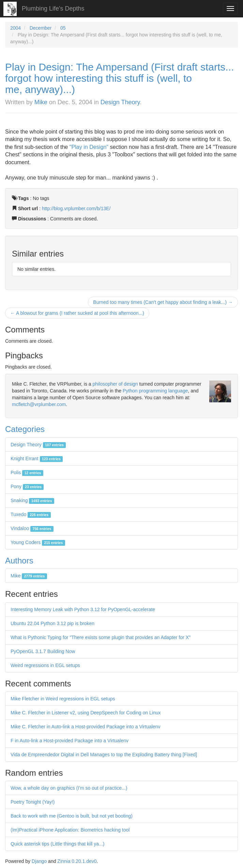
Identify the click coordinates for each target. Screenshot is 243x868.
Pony (27, 486)
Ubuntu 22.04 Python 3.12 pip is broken (52, 623)
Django (39, 861)
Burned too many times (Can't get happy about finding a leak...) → (163, 302)
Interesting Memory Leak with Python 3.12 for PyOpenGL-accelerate (83, 609)
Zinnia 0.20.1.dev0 (77, 861)
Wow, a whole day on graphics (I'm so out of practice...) (69, 788)
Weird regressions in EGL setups (45, 665)
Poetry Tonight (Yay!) (33, 802)
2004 (16, 28)
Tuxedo (31, 514)
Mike (41, 102)
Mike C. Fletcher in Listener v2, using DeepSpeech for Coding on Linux (86, 713)
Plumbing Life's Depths (53, 9)
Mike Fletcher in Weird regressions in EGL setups (63, 699)
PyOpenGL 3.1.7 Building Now (43, 651)
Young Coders (38, 542)
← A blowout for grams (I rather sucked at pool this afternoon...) (77, 313)
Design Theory (120, 102)
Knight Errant (37, 459)
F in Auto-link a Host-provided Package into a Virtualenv (70, 741)
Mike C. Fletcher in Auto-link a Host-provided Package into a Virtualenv (85, 727)
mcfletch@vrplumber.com (39, 404)
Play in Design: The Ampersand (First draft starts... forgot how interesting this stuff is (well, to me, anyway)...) (119, 78)
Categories (25, 429)
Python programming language (155, 391)
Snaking (32, 500)
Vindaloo (32, 528)
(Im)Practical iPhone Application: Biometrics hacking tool (70, 830)
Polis (27, 472)
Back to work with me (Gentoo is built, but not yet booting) (72, 816)
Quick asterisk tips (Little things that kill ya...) (57, 844)
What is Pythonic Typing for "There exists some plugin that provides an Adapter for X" (101, 637)
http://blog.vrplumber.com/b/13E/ (76, 208)
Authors (19, 561)
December (41, 28)
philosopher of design (115, 384)
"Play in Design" (89, 147)
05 (63, 28)
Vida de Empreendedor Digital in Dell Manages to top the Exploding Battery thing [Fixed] (104, 755)
